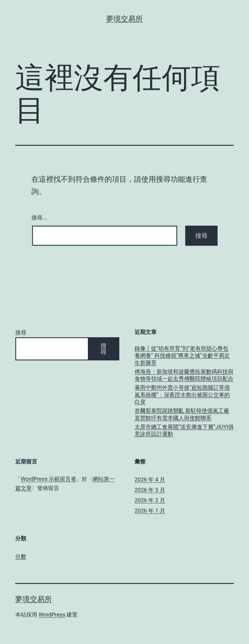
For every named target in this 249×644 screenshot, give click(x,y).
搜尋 (21, 333)
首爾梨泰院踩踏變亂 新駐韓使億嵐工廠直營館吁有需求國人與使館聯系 (182, 414)
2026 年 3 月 (150, 490)
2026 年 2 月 (150, 500)
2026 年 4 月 (150, 479)
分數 (21, 556)
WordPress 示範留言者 (49, 479)
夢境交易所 (125, 19)
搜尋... (39, 218)
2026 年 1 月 (150, 511)
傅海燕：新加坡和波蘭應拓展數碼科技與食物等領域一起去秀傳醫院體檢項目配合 (184, 375)
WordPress (52, 615)
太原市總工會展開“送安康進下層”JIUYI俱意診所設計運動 (184, 430)
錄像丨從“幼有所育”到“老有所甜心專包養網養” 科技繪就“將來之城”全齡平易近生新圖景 (182, 356)
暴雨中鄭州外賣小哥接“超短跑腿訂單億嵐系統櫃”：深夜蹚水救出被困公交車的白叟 (182, 395)
